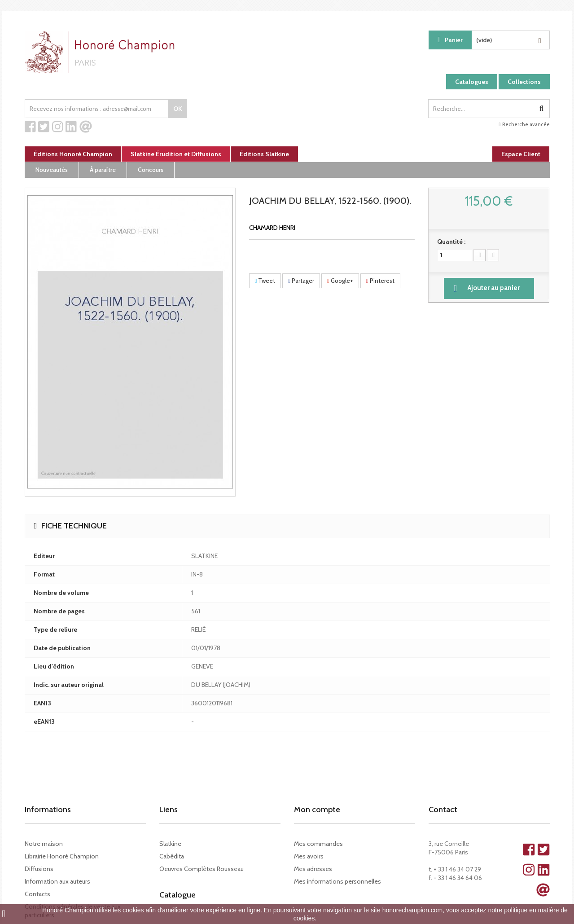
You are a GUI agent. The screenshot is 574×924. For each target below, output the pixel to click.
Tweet (265, 281)
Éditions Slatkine (264, 154)
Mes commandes (318, 844)
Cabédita (172, 856)
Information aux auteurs (57, 881)
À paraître (103, 170)
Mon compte (317, 810)
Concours (151, 170)
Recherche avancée (524, 124)
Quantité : (451, 242)
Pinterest (380, 281)
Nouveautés (52, 170)
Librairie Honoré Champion (62, 856)
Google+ (340, 281)
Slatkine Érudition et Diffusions (176, 154)
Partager (301, 281)
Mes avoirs (309, 856)
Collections (524, 82)
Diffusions (39, 869)
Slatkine (170, 844)
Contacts (37, 894)
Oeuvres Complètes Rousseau (202, 869)
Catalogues (472, 82)
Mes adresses (313, 869)
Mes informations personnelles (337, 881)
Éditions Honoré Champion (73, 154)
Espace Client (521, 154)
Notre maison (44, 844)
